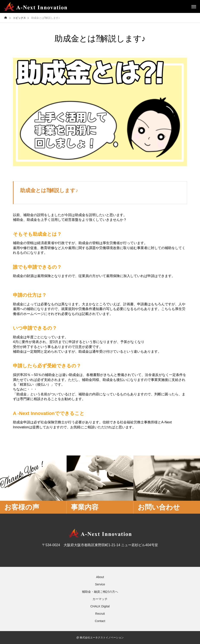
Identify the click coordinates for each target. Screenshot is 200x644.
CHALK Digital (100, 606)
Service (100, 584)
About (100, 577)
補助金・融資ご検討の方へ (100, 592)
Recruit (100, 614)
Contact (100, 621)
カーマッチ (100, 599)
